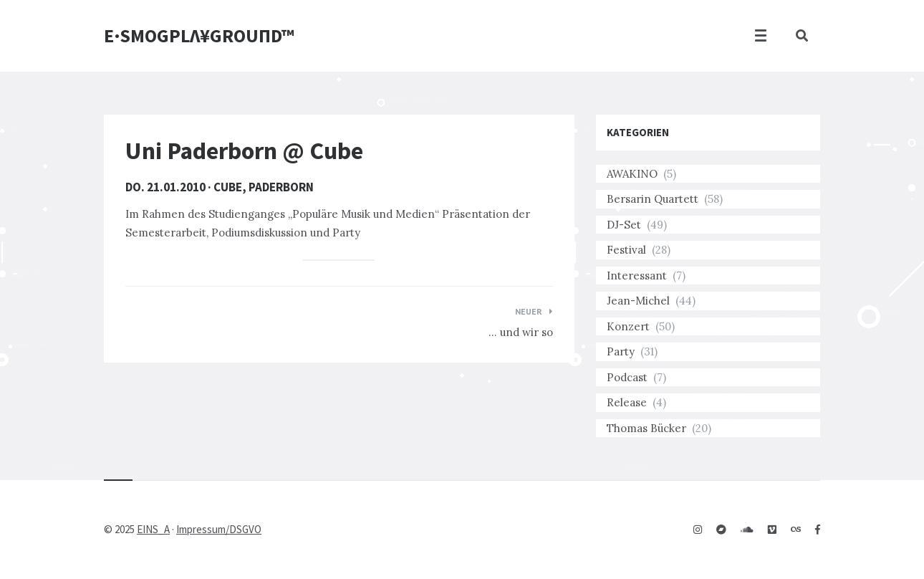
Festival (626, 250)
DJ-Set (624, 225)
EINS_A (153, 529)
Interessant (637, 276)
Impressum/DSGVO (219, 529)
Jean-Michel (638, 301)
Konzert (628, 326)
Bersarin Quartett (653, 199)
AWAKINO (632, 174)
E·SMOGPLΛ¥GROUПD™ (199, 35)
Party (621, 351)
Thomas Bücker (646, 428)
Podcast (627, 377)
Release (627, 402)
